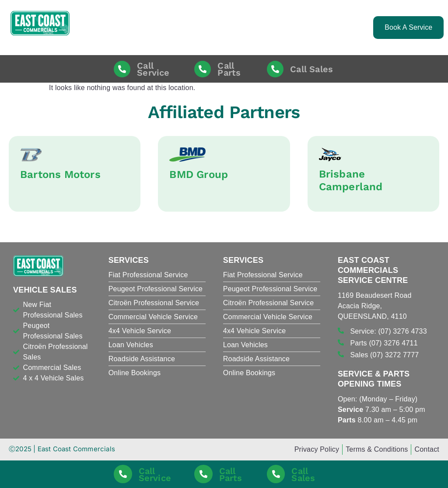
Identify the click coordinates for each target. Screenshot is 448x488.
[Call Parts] (203, 69)
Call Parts (229, 69)
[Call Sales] (275, 69)
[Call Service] (122, 69)
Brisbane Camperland (351, 180)
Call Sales (311, 69)
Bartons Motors (60, 174)
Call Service (153, 69)
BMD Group (199, 174)
